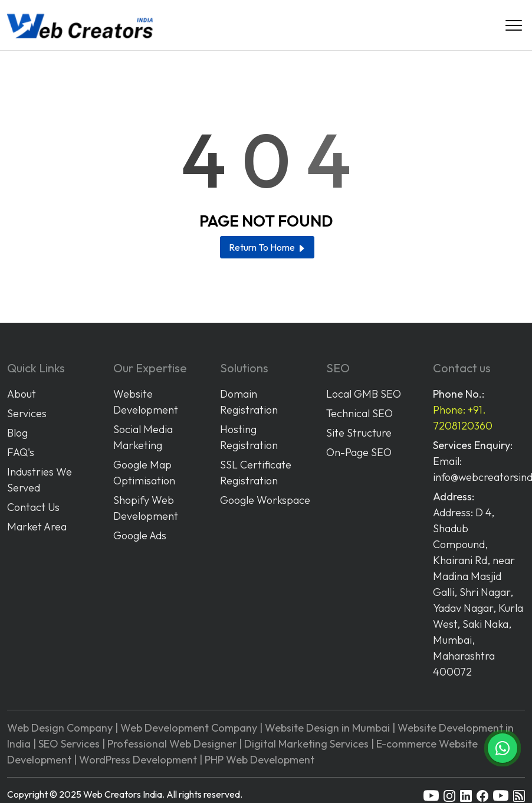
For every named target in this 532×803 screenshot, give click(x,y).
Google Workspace (265, 500)
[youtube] (431, 795)
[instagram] (449, 795)
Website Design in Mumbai (327, 728)
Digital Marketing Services (306, 744)
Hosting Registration (249, 437)
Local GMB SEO (364, 394)
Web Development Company (189, 728)
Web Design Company (60, 728)
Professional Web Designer (172, 744)
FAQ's (21, 452)
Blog (17, 433)
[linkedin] (466, 795)
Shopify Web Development (146, 508)
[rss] (519, 795)
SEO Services (69, 744)
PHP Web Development (260, 760)
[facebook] (482, 795)
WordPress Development (138, 760)
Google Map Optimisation (144, 473)
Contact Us (33, 507)
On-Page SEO (359, 452)
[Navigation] (514, 25)
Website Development (146, 402)
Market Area (37, 527)
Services (27, 413)
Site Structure (359, 433)
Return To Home (267, 247)
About (22, 394)
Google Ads (140, 535)
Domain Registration (249, 402)
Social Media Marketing (143, 437)
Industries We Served (40, 480)
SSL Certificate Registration (256, 473)
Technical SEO (359, 413)
